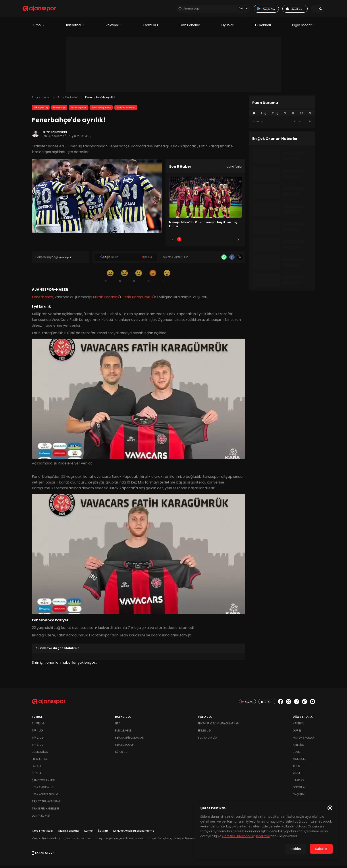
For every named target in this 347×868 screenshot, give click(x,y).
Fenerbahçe (59, 110)
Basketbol (75, 27)
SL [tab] (254, 116)
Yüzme (297, 775)
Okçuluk (299, 797)
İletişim (103, 833)
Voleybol (114, 27)
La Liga (37, 768)
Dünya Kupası (41, 818)
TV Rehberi (263, 27)
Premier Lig (39, 761)
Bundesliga (40, 754)
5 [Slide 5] (232, 242)
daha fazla (234, 169)
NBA (118, 726)
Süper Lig (38, 726)
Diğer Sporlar (304, 27)
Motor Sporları (304, 740)
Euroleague (123, 733)
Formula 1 (151, 27)
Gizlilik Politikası (68, 833)
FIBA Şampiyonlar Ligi (130, 740)
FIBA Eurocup (124, 747)
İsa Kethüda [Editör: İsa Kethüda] (59, 134)
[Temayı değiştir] (308, 10)
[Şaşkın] (167, 278)
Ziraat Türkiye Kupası (47, 804)
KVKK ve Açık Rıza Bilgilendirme (134, 833)
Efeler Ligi (205, 733)
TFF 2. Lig (38, 740)
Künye (89, 833)
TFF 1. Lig (37, 733)
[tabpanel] (282, 124)
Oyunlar (227, 27)
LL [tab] (293, 116)
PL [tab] (285, 116)
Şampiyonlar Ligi (43, 783)
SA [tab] (302, 116)
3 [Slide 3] (205, 242)
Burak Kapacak (79, 110)
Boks (296, 754)
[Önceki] (173, 242)
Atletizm (299, 747)
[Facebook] (232, 259)
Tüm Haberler (190, 27)
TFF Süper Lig (41, 110)
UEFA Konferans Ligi (45, 797)
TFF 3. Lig (38, 747)
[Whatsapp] (224, 259)
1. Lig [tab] (264, 116)
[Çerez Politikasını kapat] (330, 808)
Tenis (296, 768)
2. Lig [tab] (275, 116)
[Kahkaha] (124, 278)
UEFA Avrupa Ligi (43, 790)
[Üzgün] (139, 278)
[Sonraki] (238, 242)
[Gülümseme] (110, 278)
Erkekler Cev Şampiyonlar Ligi (218, 726)
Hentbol (298, 726)
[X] (240, 259)
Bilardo (298, 783)
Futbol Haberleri (68, 100)
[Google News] (126, 259)
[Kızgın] (153, 278)
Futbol (38, 27)
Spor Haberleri (41, 100)
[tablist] (282, 116)
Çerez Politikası (42, 833)
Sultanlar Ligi (208, 740)
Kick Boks (300, 761)
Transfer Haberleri (126, 110)
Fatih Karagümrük (101, 110)
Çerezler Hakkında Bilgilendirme (246, 836)
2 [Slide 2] (192, 242)
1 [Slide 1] (179, 242)
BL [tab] (310, 116)
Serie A (37, 775)
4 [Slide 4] (218, 242)
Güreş (297, 733)
